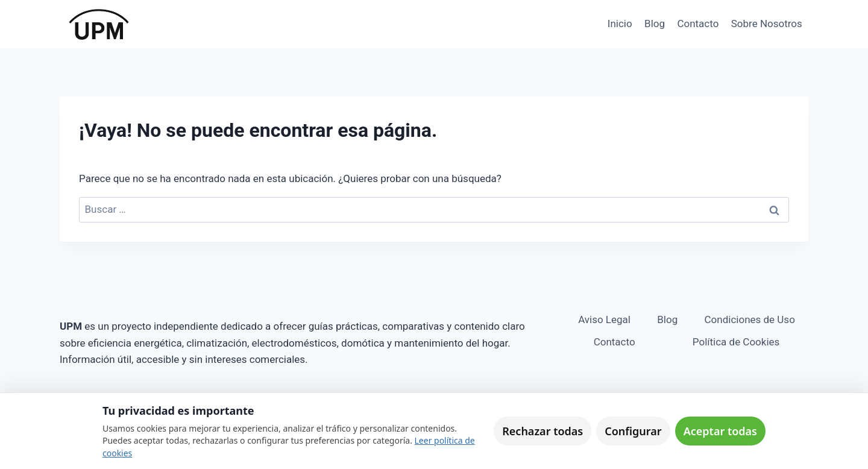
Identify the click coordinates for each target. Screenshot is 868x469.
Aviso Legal (604, 319)
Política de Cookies (736, 342)
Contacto (698, 24)
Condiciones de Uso (750, 319)
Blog (655, 24)
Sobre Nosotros (767, 24)
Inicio (620, 24)
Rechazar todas (542, 431)
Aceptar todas (720, 431)
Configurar (633, 431)
